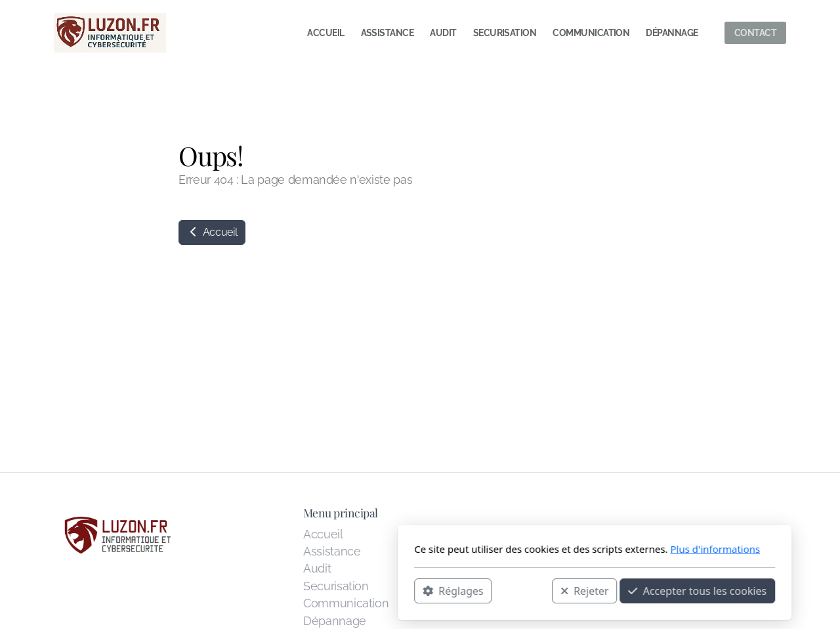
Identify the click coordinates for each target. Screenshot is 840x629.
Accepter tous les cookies (523, 590)
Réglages (278, 590)
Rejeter (410, 590)
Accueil (212, 232)
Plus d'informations (540, 549)
